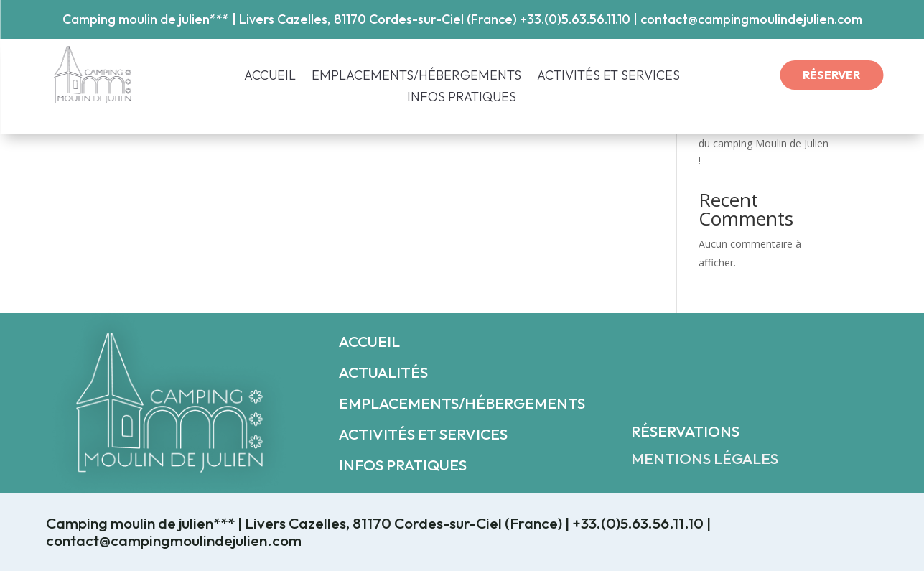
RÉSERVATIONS (685, 431)
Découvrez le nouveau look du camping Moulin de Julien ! (764, 143)
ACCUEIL (270, 77)
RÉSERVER (831, 75)
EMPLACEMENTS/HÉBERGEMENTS (416, 77)
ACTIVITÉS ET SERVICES (608, 77)
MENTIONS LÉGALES (705, 458)
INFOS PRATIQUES (462, 98)
